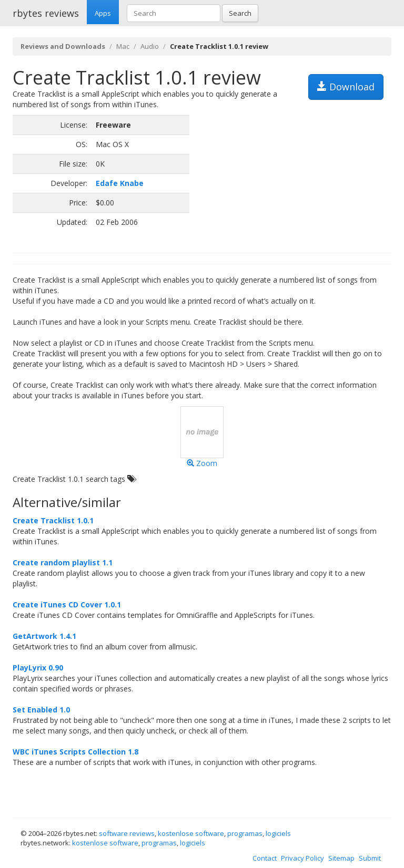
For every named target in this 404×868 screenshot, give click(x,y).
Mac (123, 46)
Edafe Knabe (120, 183)
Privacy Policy (302, 858)
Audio (150, 46)
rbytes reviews (46, 13)
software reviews (127, 833)
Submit (370, 858)
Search (240, 13)
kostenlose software (191, 833)
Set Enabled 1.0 (41, 710)
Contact (265, 858)
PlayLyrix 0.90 (38, 668)
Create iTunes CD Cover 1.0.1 (67, 604)
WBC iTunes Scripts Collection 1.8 (75, 752)
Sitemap (341, 858)
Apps (103, 13)
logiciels (278, 833)
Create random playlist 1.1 (63, 562)
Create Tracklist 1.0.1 (53, 520)
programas (245, 833)
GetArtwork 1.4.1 (44, 636)
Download (346, 87)
